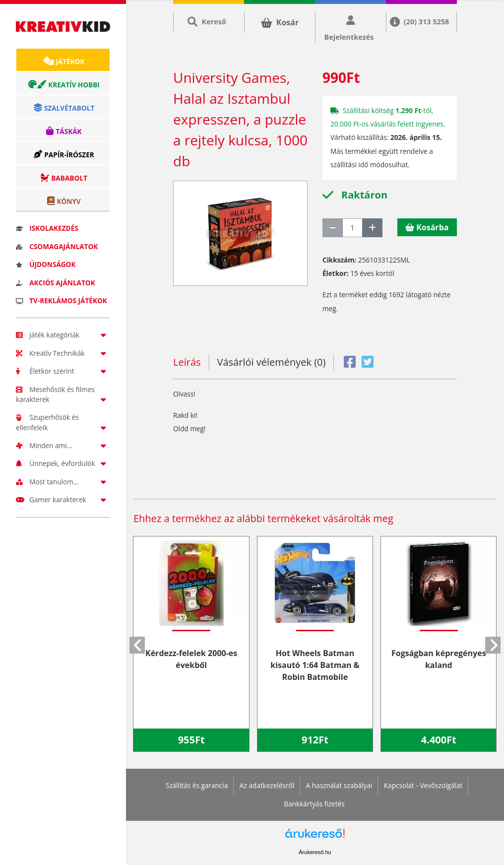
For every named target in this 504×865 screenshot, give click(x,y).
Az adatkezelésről (267, 785)
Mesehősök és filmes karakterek (63, 394)
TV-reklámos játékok (62, 300)
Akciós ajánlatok (56, 283)
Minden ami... (63, 445)
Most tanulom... (63, 482)
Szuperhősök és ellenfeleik (63, 422)
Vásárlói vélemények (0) (272, 362)
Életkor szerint (63, 371)
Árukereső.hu (315, 852)
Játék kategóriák (63, 335)
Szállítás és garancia (197, 785)
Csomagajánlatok (57, 246)
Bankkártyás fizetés (314, 804)
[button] (137, 645)
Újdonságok (46, 264)
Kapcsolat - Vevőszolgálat (423, 785)
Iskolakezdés (47, 228)
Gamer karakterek (63, 499)
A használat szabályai (339, 785)
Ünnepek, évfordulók (63, 463)
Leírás (187, 362)
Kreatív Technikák (63, 353)
